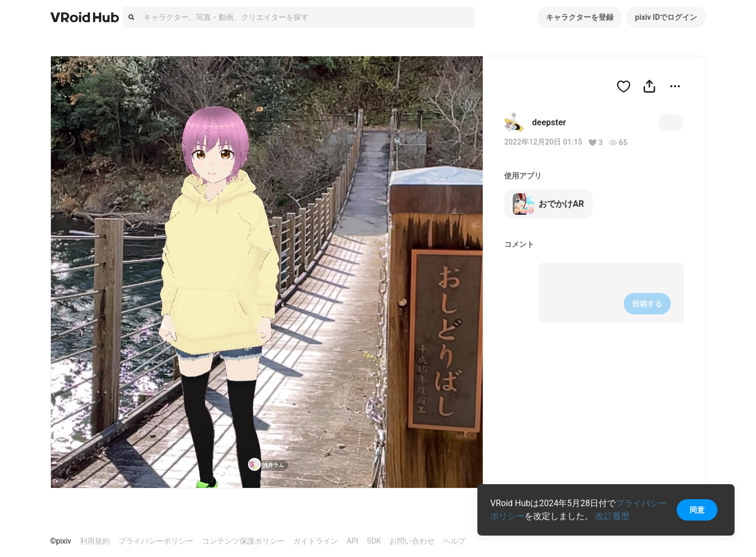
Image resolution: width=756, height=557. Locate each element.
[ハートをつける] (624, 86)
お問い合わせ (412, 541)
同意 (697, 510)
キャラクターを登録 (580, 17)
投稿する (647, 304)
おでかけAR (548, 204)
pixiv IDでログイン (666, 17)
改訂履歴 (612, 516)
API (353, 541)
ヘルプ (454, 541)
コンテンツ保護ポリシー (243, 541)
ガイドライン (316, 541)
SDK (374, 541)
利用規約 (95, 541)
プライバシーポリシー (156, 541)
